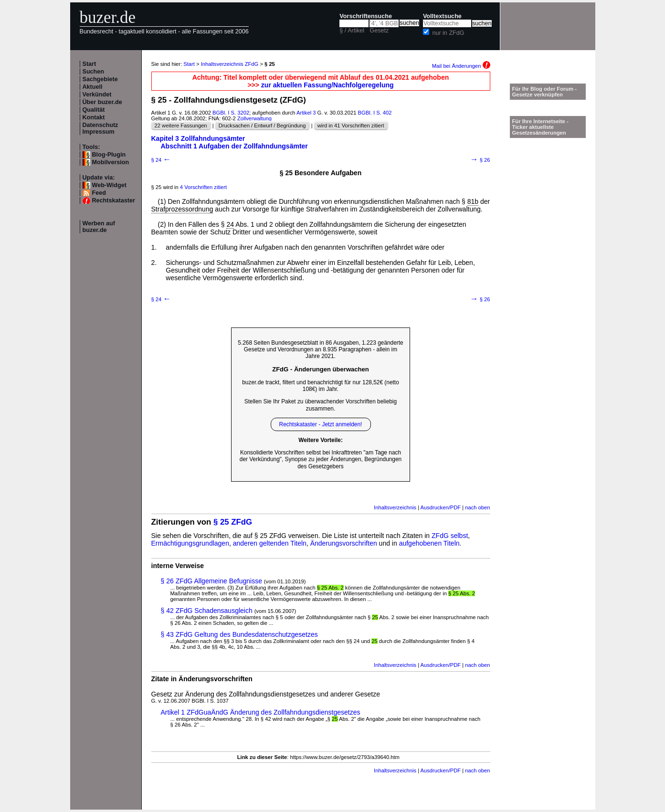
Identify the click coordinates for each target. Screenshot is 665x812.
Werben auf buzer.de (99, 227)
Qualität (94, 110)
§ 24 (161, 160)
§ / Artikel (352, 31)
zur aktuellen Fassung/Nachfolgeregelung (327, 85)
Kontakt (94, 117)
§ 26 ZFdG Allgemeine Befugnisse (211, 581)
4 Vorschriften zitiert (203, 187)
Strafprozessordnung (182, 209)
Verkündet (97, 95)
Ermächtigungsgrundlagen (190, 543)
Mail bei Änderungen (461, 66)
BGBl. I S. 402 (375, 113)
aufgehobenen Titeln (429, 543)
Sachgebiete (100, 79)
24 (230, 224)
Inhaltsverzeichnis (395, 507)
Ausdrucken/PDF (441, 507)
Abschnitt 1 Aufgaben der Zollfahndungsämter (234, 146)
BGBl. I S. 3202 (231, 113)
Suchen (94, 72)
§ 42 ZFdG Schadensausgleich (207, 611)
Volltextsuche (442, 16)
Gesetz (379, 31)
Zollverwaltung (254, 118)
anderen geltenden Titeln (270, 543)
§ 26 (480, 160)
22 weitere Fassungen (181, 126)
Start (90, 64)
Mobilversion (111, 162)
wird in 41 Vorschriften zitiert (351, 126)
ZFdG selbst (450, 536)
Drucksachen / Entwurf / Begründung (262, 126)
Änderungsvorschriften (344, 543)
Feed (99, 193)
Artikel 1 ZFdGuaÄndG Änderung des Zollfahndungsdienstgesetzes (261, 712)
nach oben (477, 507)
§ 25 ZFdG (233, 522)
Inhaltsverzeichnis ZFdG (230, 64)
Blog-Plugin (109, 155)
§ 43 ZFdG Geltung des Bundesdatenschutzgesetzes (239, 634)
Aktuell (93, 87)
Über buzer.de (102, 102)
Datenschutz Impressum (100, 128)
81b (473, 201)
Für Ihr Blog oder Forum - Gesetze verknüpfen (545, 92)
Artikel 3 (306, 113)
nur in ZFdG (448, 33)
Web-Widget (109, 185)
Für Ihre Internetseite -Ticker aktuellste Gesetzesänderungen (540, 127)
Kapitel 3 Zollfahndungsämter (198, 138)
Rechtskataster (114, 200)
